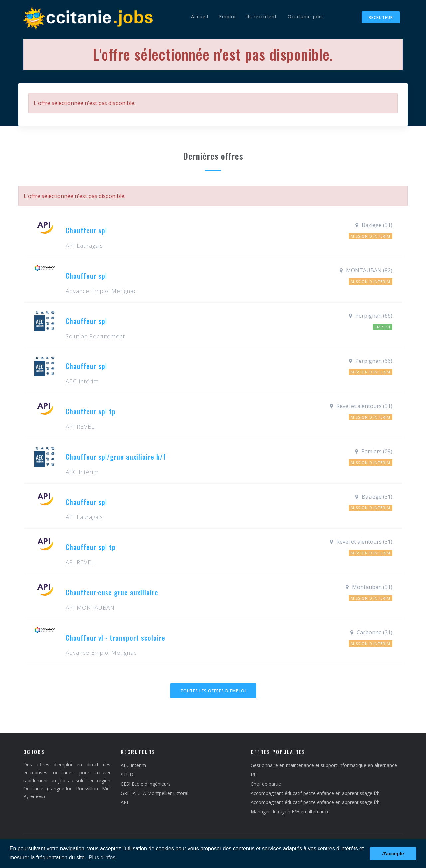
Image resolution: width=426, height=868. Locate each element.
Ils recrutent (262, 16)
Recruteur (381, 17)
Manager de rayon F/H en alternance (290, 812)
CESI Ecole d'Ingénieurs (146, 784)
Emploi (227, 16)
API (124, 802)
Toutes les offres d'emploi (213, 691)
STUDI (128, 774)
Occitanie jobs (305, 16)
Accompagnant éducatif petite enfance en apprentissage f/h (315, 793)
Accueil (200, 16)
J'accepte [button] (393, 854)
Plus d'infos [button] (102, 858)
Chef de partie (266, 784)
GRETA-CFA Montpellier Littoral (155, 793)
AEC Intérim (133, 765)
